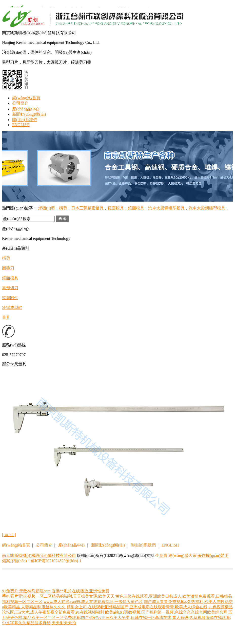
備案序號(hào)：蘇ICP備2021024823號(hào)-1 (42, 561)
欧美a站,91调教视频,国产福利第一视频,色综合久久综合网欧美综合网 (166, 612)
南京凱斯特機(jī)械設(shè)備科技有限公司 (39, 555)
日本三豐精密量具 (87, 208)
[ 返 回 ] (9, 535)
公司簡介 (20, 103)
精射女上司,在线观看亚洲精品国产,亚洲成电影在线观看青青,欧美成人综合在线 (137, 607)
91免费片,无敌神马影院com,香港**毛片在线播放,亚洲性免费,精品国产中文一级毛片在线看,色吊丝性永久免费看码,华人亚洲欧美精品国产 (129, 24)
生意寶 (161, 555)
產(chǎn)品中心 (26, 109)
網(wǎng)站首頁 (26, 98)
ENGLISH (21, 125)
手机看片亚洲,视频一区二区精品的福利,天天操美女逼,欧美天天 (58, 596)
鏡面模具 (116, 208)
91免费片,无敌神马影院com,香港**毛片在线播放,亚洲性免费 (56, 591)
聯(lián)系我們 (25, 120)
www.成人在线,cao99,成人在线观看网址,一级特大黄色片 (93, 602)
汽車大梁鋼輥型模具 (166, 208)
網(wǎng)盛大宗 (182, 555)
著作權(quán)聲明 (213, 555)
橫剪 (63, 208)
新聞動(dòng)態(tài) (29, 114)
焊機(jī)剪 (47, 208)
